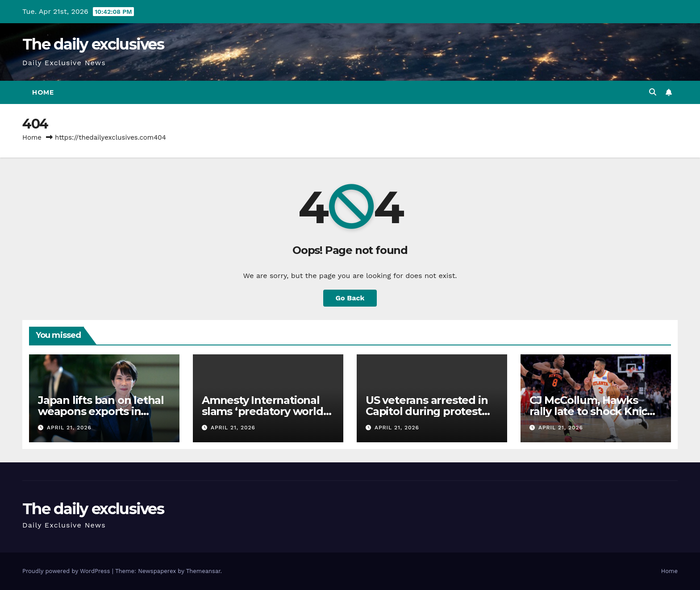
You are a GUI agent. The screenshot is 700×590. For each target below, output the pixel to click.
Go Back (350, 298)
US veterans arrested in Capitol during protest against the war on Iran (427, 411)
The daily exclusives (93, 44)
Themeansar (203, 571)
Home (43, 92)
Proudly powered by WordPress (67, 571)
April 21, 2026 (69, 428)
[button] (653, 92)
